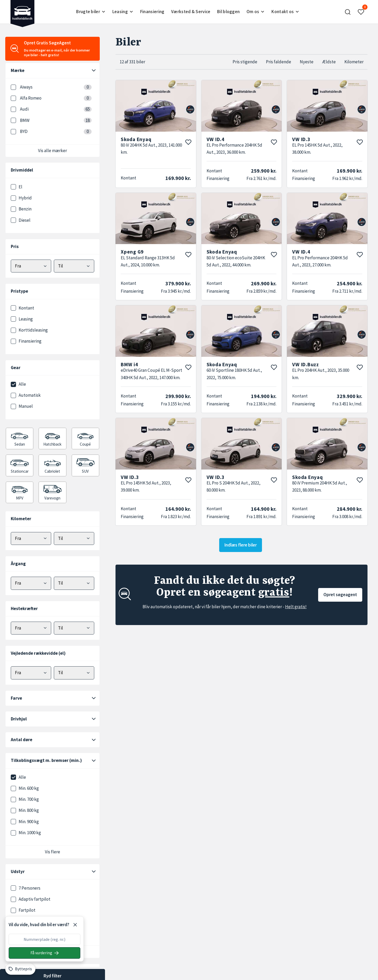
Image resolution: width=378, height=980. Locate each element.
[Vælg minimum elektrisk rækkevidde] (31, 673)
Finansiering (152, 12)
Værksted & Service (191, 12)
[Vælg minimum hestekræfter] (31, 628)
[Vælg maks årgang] (74, 583)
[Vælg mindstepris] (31, 266)
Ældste (329, 62)
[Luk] (75, 925)
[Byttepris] (20, 969)
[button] (348, 12)
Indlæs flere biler (241, 545)
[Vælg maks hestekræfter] (74, 628)
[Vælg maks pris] (74, 266)
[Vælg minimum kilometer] (31, 538)
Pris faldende (279, 62)
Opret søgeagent (340, 595)
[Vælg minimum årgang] (31, 583)
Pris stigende (245, 62)
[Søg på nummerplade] (44, 953)
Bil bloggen (228, 12)
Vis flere (52, 852)
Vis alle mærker (52, 151)
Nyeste (307, 62)
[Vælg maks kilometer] (74, 538)
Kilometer (354, 62)
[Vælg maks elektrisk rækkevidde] (74, 673)
